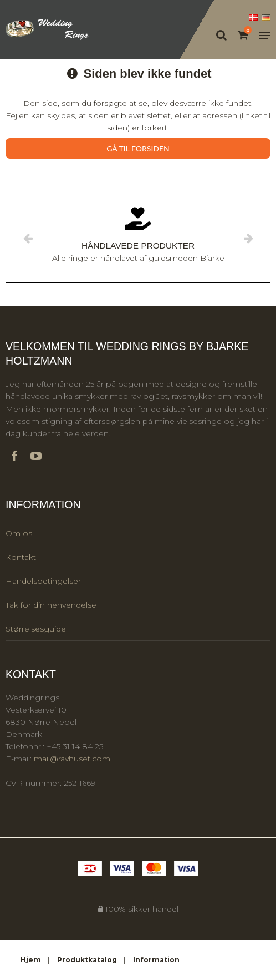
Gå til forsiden (138, 148)
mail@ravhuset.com (72, 759)
